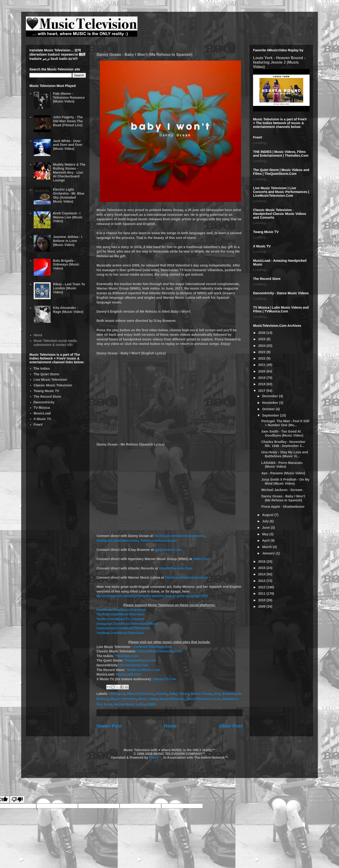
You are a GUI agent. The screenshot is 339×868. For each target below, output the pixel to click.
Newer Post (109, 726)
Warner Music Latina (129, 704)
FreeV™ (155, 757)
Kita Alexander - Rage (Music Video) (68, 310)
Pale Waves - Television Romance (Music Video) (69, 98)
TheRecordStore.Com (143, 670)
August (268, 515)
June (266, 528)
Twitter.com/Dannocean (158, 540)
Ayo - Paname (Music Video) (283, 473)
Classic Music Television (53, 385)
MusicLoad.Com (129, 674)
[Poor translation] (17, 800)
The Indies (42, 368)
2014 (262, 574)
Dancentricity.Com (134, 665)
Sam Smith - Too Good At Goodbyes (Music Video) (282, 433)
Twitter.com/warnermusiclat (186, 577)
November (270, 403)
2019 (262, 378)
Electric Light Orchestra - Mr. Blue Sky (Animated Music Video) (69, 195)
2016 (262, 561)
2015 (262, 568)
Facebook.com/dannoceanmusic (179, 536)
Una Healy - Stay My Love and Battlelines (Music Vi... (285, 454)
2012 (262, 587)
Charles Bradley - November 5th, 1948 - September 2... (283, 444)
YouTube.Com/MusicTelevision (121, 614)
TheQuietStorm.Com (140, 660)
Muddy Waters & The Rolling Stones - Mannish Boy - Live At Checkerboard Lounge (69, 172)
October (269, 409)
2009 (262, 606)
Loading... (261, 143)
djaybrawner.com (168, 550)
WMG (152, 704)
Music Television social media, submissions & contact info (56, 343)
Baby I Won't (179, 694)
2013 (262, 581)
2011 (262, 594)
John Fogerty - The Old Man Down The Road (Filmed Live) (68, 121)
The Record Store (47, 397)
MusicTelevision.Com (203, 699)
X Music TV (42, 419)
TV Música (42, 408)
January (269, 553)
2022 (262, 358)
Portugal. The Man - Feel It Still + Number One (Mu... (285, 423)
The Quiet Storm (46, 374)
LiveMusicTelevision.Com (152, 647)
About (38, 335)
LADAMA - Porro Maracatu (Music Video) (282, 465)
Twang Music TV (46, 391)
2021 (262, 365)
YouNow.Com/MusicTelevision (120, 633)
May (266, 534)
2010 (262, 600)
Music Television (123, 699)
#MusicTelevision (140, 694)
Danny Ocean (201, 694)
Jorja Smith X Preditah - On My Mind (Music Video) (285, 481)
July (266, 521)
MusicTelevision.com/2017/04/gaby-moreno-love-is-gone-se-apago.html (152, 596)
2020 (262, 371)
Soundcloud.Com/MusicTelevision (123, 628)
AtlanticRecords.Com (175, 568)
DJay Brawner (225, 694)
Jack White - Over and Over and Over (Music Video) (68, 145)
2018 (262, 384)
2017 (262, 391)
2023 (262, 352)
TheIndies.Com (127, 656)
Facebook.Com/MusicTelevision (121, 610)
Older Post (231, 726)
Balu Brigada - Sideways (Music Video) (66, 265)
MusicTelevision (172, 699)
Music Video (148, 699)
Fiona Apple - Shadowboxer (283, 507)
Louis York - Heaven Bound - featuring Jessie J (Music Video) (279, 62)
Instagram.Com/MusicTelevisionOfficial (127, 624)
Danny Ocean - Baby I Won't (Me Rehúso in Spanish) (283, 498)
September (271, 415)
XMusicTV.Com (164, 679)
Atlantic (161, 694)
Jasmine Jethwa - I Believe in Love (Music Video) (68, 241)
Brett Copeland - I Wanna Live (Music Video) (68, 217)
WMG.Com (201, 559)
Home (170, 726)
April (266, 540)
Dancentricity (44, 402)
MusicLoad (42, 413)
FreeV (38, 425)
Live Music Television (50, 380)
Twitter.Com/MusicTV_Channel (121, 619)
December (270, 396)
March (267, 547)
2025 (262, 339)
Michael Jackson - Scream (282, 490)
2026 (262, 333)
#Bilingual (117, 694)
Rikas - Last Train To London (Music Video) (69, 288)
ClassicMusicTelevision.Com (159, 651)
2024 (262, 346)
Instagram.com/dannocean (117, 540)
